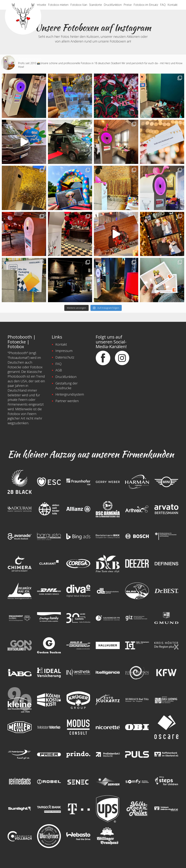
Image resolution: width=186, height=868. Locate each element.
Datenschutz (65, 357)
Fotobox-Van (79, 5)
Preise (128, 5)
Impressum (64, 351)
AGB (59, 370)
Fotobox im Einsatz (146, 5)
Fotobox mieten (58, 5)
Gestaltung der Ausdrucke (66, 386)
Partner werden (67, 401)
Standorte (95, 5)
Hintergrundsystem (70, 394)
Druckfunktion (113, 5)
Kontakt (172, 5)
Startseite (40, 5)
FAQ (163, 5)
